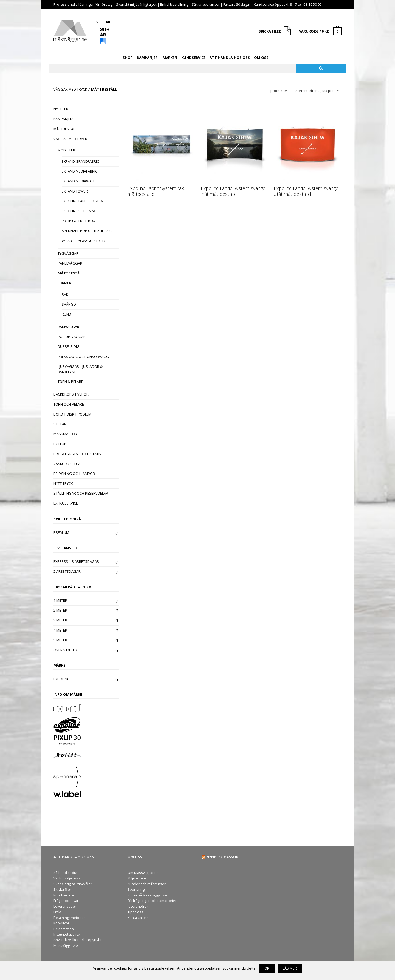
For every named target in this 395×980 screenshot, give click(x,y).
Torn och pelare (69, 404)
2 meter (60, 610)
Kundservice (193, 58)
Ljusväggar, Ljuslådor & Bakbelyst (80, 369)
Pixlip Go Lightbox (78, 221)
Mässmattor (65, 434)
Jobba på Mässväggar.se (147, 895)
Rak (65, 294)
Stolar (60, 424)
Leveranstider (65, 906)
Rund (67, 314)
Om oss (261, 58)
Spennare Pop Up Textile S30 (87, 231)
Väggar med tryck (70, 89)
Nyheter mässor (222, 857)
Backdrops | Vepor (71, 394)
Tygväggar (68, 253)
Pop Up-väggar (72, 337)
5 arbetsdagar (67, 571)
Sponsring (136, 889)
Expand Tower (75, 191)
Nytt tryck (63, 483)
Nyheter (61, 109)
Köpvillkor (61, 923)
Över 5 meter (65, 650)
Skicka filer (62, 889)
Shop (128, 58)
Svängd (69, 304)
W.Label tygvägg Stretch (85, 241)
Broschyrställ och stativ (77, 454)
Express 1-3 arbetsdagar (76, 561)
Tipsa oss (135, 912)
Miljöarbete (137, 878)
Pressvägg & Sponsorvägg (83, 357)
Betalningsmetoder (69, 918)
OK (267, 968)
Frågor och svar (66, 901)
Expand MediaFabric (80, 171)
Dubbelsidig (69, 346)
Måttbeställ (65, 129)
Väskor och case (69, 464)
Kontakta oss (138, 918)
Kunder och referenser (147, 884)
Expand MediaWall (78, 181)
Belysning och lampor (74, 474)
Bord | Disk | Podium (72, 414)
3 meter (60, 620)
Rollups (61, 444)
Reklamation (64, 929)
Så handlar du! (65, 873)
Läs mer (290, 968)
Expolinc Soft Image (80, 211)
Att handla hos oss (230, 58)
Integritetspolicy (67, 934)
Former (64, 283)
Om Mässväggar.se (143, 873)
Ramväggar (68, 327)
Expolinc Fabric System (83, 201)
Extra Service (66, 503)
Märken (170, 58)
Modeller (66, 150)
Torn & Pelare (70, 382)
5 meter (60, 640)
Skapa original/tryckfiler (73, 884)
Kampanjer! (148, 58)
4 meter (60, 630)
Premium (61, 532)
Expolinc (61, 679)
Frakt (57, 912)
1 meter (60, 600)
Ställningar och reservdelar (81, 493)
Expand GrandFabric (80, 161)
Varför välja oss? (67, 878)
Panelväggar (70, 263)
